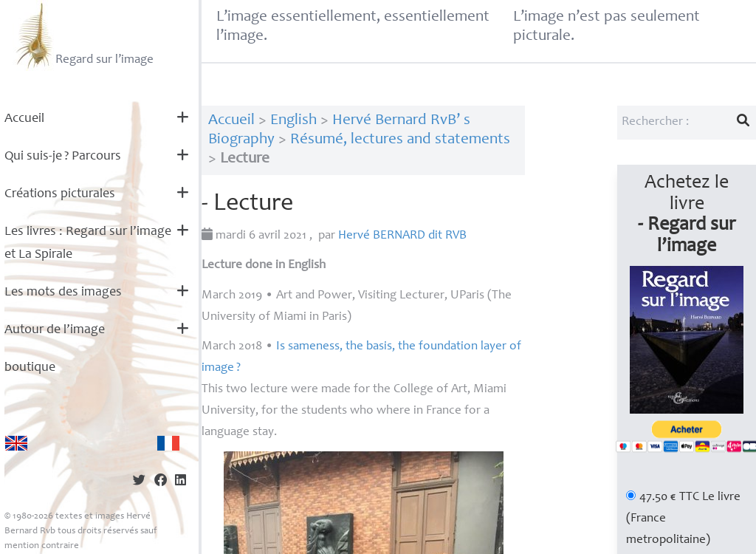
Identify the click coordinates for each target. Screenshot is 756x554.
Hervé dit (402, 236)
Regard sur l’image (83, 35)
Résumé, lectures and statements (400, 140)
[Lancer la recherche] (743, 123)
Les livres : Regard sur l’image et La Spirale (88, 243)
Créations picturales (60, 194)
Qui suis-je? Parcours (63, 157)
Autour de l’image (55, 330)
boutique (30, 368)
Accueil (24, 119)
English (293, 121)
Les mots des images (63, 293)
